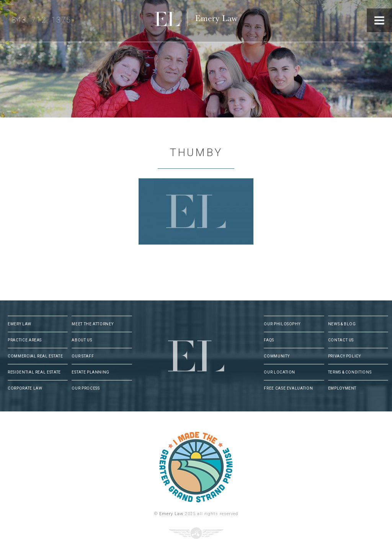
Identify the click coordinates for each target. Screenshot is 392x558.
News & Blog (342, 324)
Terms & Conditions (350, 372)
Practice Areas (25, 340)
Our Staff (83, 356)
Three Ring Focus (196, 533)
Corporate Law (25, 388)
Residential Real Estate (34, 372)
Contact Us (341, 340)
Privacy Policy (345, 356)
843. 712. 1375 (41, 20)
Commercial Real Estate (35, 356)
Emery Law (212, 21)
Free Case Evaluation (288, 388)
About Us (82, 340)
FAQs (269, 340)
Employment (342, 388)
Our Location (279, 372)
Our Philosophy (282, 324)
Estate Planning (91, 372)
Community (277, 356)
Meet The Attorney (92, 324)
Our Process (86, 388)
